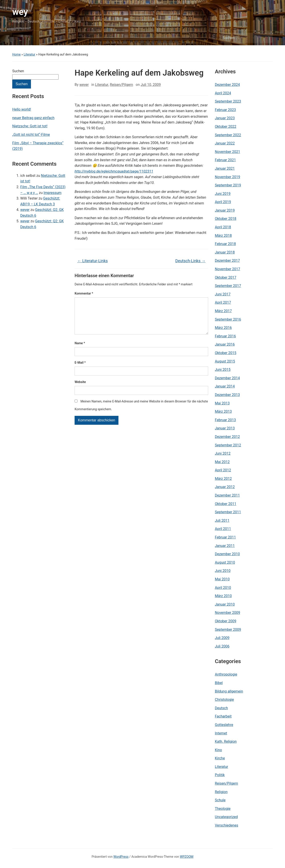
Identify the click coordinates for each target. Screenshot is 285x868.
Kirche (220, 758)
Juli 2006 (222, 646)
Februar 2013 (225, 420)
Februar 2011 (225, 537)
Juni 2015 (223, 370)
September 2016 (228, 319)
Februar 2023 (225, 110)
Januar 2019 (225, 210)
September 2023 (228, 101)
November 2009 (227, 613)
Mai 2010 (222, 579)
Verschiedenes (227, 825)
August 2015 (225, 361)
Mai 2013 (222, 403)
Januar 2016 (225, 344)
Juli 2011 (222, 521)
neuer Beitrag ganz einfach (33, 118)
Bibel (219, 683)
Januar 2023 (225, 118)
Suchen (18, 71)
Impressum (53, 193)
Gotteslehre (224, 725)
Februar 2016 (225, 336)
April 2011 (223, 529)
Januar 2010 (225, 604)
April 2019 (223, 202)
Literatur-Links (93, 261)
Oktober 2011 (226, 504)
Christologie (224, 700)
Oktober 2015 (226, 353)
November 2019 (227, 177)
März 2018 (223, 236)
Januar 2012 (225, 487)
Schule (220, 800)
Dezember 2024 (227, 85)
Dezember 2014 (227, 378)
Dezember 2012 (227, 437)
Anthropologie (226, 674)
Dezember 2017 (227, 261)
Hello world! (22, 109)
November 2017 (227, 269)
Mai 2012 (222, 462)
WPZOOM (187, 857)
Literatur (29, 54)
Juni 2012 (223, 453)
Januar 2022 (225, 143)
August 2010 (225, 562)
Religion (221, 792)
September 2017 (228, 286)
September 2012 (228, 445)
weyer (25, 210)
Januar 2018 (225, 252)
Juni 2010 (223, 571)
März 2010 (223, 596)
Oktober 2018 (226, 219)
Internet (221, 733)
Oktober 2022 (226, 127)
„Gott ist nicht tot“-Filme (31, 135)
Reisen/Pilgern (122, 85)
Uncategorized (226, 817)
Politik (220, 775)
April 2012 (223, 470)
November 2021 (227, 152)
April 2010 (223, 588)
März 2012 (223, 479)
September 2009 (228, 630)
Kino (218, 750)
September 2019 (228, 185)
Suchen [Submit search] (267, 38)
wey (20, 12)
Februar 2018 (225, 244)
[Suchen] (242, 38)
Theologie (223, 809)
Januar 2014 (225, 386)
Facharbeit (223, 716)
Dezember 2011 (227, 495)
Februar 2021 (225, 160)
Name (80, 350)
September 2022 (228, 135)
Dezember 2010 (227, 554)
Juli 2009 (222, 638)
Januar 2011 (225, 546)
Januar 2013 (225, 428)
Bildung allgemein (229, 691)
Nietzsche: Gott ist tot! (30, 126)
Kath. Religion (226, 741)
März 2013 (223, 411)
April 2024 (223, 93)
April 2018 (223, 227)
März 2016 (223, 328)
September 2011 (228, 512)
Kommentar (84, 293)
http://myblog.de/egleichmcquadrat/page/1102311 (114, 171)
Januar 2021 (225, 168)
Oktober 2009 (226, 621)
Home (16, 54)
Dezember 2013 (227, 395)
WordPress (121, 857)
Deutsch (221, 708)
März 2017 (223, 311)
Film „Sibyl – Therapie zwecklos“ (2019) (38, 146)
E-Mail (80, 370)
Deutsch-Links (190, 261)
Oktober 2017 (226, 277)
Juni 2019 (223, 194)
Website (80, 389)
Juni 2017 (223, 294)
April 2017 (223, 302)
